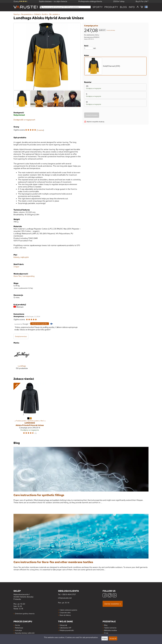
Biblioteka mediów (111, 630)
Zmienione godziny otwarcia (25, 613)
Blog (106, 625)
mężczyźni (25, 257)
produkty (111, 7)
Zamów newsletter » (113, 604)
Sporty (98, 7)
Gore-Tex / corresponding (24, 276)
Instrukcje (18, 630)
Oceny (21, 1)
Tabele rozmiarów (110, 628)
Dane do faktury (65, 615)
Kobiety (16, 257)
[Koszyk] (142, 7)
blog (123, 7)
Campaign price (91, 26)
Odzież (38, 14)
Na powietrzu (27, 14)
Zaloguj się (63, 625)
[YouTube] (115, 596)
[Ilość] (89, 48)
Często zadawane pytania (68, 610)
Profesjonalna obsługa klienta (90, 1)
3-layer (16, 267)
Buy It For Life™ (142, 1)
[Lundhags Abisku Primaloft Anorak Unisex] (30, 410)
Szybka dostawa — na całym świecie (53, 1)
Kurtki (45, 14)
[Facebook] (105, 596)
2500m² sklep (119, 1)
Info (132, 7)
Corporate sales (65, 612)
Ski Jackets (54, 14)
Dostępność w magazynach (24, 120)
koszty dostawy (111, 30)
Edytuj (105, 638)
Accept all (113, 638)
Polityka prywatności (67, 630)
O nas (106, 633)
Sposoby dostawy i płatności (25, 633)
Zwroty (17, 625)
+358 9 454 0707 (69, 594)
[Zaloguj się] (138, 7)
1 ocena (40, 130)
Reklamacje (19, 628)
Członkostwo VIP (65, 628)
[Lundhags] (22, 360)
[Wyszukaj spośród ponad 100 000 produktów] (65, 7)
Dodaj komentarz (21, 336)
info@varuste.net (65, 598)
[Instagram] (110, 596)
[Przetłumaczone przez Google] (21, 324)
